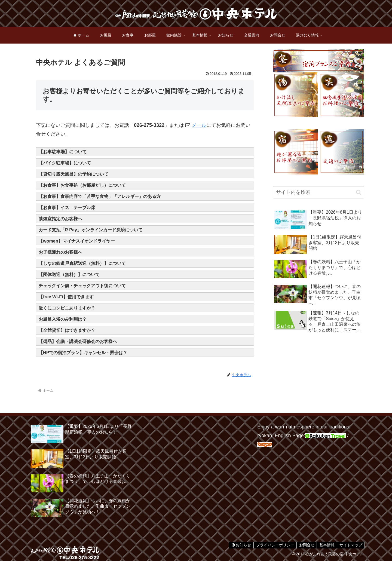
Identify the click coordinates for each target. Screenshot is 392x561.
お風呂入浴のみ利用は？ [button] (63, 319)
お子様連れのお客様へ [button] (60, 252)
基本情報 (326, 545)
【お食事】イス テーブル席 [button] (67, 207)
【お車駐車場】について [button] (63, 152)
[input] (318, 192)
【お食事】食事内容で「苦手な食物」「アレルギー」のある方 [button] (100, 196)
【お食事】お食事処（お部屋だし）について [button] (82, 185)
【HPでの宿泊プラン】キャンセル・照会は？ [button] (83, 352)
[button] (359, 192)
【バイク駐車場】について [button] (65, 163)
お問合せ (305, 545)
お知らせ (238, 545)
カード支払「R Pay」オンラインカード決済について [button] (91, 230)
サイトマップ (350, 545)
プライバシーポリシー (272, 545)
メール (199, 125)
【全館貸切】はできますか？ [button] (67, 330)
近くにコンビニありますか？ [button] (67, 308)
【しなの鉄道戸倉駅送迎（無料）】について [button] (82, 263)
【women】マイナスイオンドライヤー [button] (77, 241)
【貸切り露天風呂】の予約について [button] (73, 174)
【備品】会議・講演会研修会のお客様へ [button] (78, 341)
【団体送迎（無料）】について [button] (69, 274)
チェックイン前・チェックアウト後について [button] (82, 286)
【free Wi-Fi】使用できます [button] (66, 297)
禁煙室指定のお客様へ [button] (60, 219)
